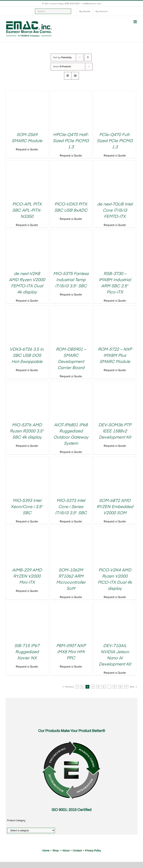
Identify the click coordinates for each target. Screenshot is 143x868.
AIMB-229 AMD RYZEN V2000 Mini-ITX (27, 576)
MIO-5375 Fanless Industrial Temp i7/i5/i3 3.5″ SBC (71, 280)
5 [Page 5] (98, 687)
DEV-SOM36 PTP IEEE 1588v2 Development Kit (115, 431)
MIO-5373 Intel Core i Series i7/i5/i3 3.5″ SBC (71, 507)
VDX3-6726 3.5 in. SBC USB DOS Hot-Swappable (27, 356)
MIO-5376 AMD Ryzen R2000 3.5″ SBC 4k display (27, 431)
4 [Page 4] (93, 687)
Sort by (62, 57)
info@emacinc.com (92, 4)
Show (62, 67)
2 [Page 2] (82, 687)
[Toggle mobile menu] (135, 22)
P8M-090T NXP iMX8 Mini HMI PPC (71, 652)
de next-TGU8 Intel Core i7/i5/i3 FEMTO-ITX (115, 211)
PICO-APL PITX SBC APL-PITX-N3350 (27, 211)
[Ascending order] (88, 57)
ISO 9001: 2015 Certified (71, 810)
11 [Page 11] (126, 687)
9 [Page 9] (115, 687)
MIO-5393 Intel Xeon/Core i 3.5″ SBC (27, 507)
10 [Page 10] (120, 687)
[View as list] (75, 76)
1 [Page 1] (77, 687)
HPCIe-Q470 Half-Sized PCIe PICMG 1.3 (71, 141)
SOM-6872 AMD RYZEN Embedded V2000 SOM (115, 507)
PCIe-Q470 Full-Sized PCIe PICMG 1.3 (115, 141)
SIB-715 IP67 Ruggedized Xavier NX (27, 652)
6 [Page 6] (104, 687)
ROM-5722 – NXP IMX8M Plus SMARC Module (115, 356)
